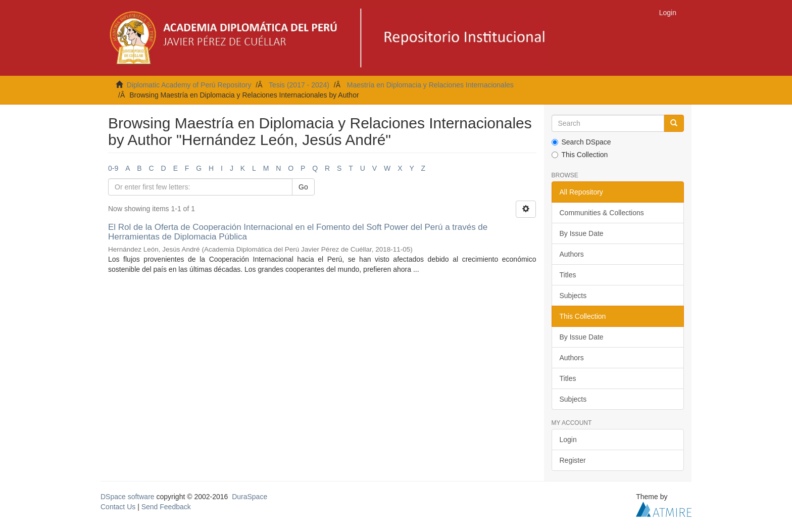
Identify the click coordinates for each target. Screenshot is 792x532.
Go (303, 187)
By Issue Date (582, 233)
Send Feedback (166, 507)
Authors (572, 254)
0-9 (113, 168)
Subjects (573, 296)
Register (573, 460)
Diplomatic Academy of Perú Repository (189, 85)
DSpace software (128, 497)
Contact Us (118, 507)
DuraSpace (250, 497)
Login (568, 440)
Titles (568, 275)
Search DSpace (581, 142)
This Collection (580, 155)
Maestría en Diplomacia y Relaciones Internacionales (430, 85)
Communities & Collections (602, 213)
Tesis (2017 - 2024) (299, 85)
